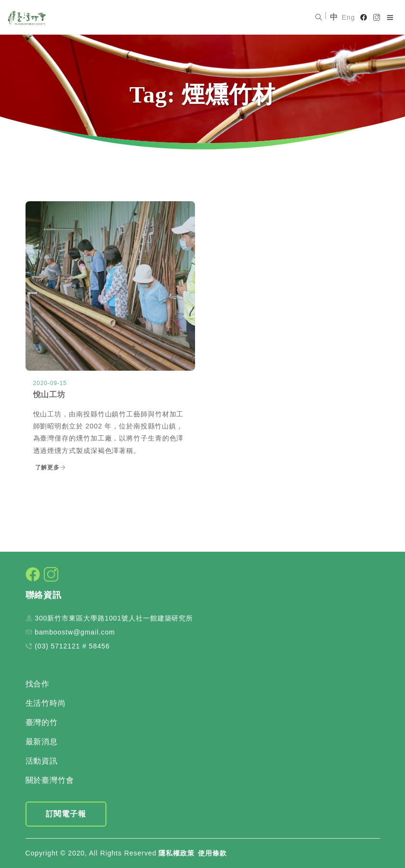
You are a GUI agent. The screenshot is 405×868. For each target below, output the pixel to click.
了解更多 (51, 467)
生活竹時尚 (46, 703)
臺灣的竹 (42, 722)
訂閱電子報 (66, 814)
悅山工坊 (50, 395)
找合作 (38, 684)
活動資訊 (42, 761)
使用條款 (212, 853)
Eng (349, 17)
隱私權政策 (176, 853)
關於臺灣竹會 (50, 780)
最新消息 (42, 742)
